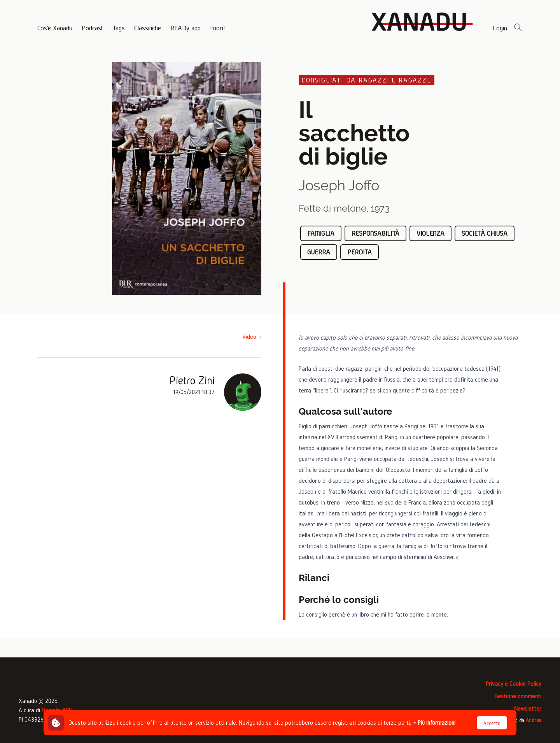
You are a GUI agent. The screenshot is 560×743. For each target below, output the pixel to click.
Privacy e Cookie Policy (514, 684)
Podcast (92, 28)
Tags (119, 28)
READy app (185, 28)
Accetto (492, 723)
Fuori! (217, 28)
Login (500, 28)
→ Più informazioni (434, 723)
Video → (252, 337)
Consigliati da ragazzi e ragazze (367, 80)
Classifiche (148, 28)
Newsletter (528, 709)
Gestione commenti (518, 696)
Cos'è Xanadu (55, 28)
